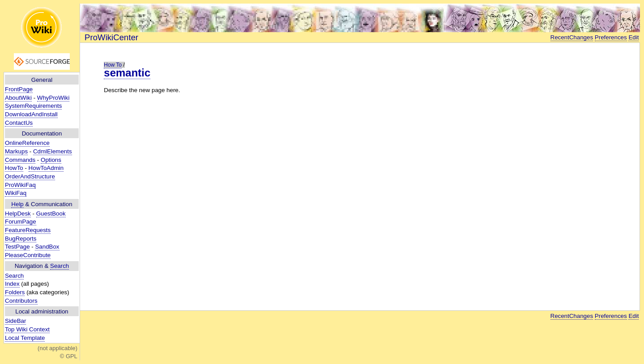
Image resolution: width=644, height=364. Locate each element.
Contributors (21, 301)
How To (113, 65)
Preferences (611, 37)
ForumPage (21, 222)
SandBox (47, 247)
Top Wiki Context (27, 329)
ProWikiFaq (20, 185)
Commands (20, 160)
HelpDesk (18, 214)
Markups (16, 151)
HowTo (14, 168)
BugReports (21, 239)
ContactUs (19, 123)
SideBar (15, 321)
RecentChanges (572, 37)
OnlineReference (27, 143)
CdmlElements (53, 151)
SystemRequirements (33, 106)
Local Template (25, 338)
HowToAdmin (46, 168)
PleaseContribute (28, 255)
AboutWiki (18, 98)
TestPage (17, 247)
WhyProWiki (53, 98)
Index (12, 284)
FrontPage (19, 89)
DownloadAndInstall (31, 114)
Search (59, 266)
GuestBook (51, 214)
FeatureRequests (28, 230)
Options (51, 160)
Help (17, 204)
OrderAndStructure (30, 176)
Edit (633, 37)
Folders (15, 292)
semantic (127, 73)
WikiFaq (16, 193)
